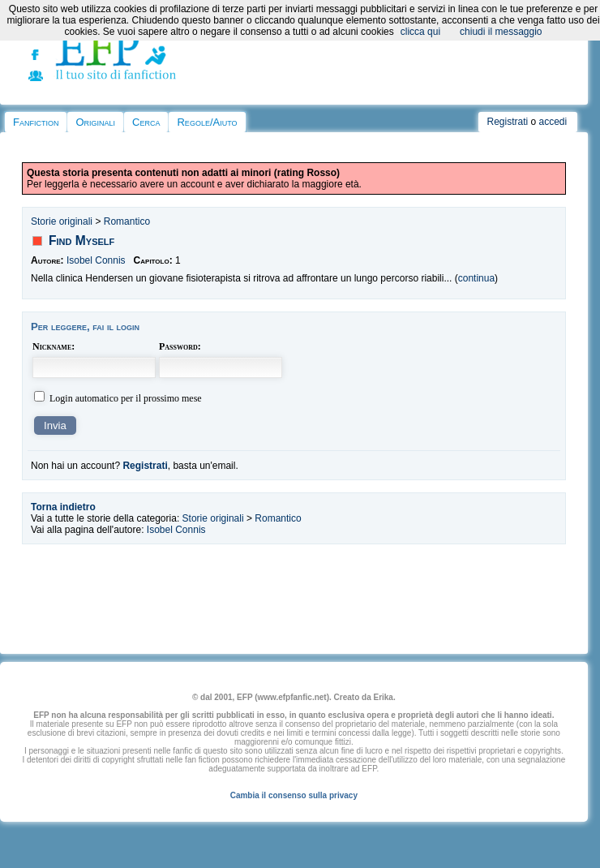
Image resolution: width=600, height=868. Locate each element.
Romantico (127, 221)
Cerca (146, 122)
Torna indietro (63, 507)
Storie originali (62, 221)
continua (476, 278)
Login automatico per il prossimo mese (126, 398)
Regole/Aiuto (207, 122)
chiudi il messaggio (501, 32)
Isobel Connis (96, 260)
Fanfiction (36, 122)
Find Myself (81, 241)
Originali (95, 122)
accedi (553, 122)
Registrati (507, 122)
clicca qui (420, 32)
